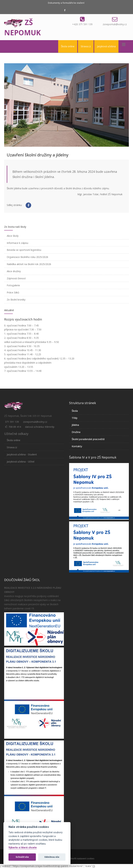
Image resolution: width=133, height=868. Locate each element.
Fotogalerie (13, 285)
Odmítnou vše (52, 857)
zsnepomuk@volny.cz (115, 24)
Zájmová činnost (16, 278)
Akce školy (13, 236)
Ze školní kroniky (16, 300)
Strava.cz (86, 46)
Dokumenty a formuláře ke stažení (66, 3)
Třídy (75, 418)
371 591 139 (12, 422)
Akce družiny (14, 271)
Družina (76, 432)
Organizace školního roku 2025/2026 (27, 257)
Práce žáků (13, 292)
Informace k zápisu (17, 243)
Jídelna (75, 425)
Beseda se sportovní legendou (24, 250)
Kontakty (77, 446)
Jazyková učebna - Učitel (21, 462)
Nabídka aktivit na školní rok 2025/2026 (29, 264)
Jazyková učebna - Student (22, 454)
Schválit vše (22, 857)
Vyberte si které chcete (23, 848)
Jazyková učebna (106, 46)
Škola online (68, 46)
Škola (75, 411)
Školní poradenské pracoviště (88, 439)
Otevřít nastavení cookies (82, 859)
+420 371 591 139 (82, 24)
